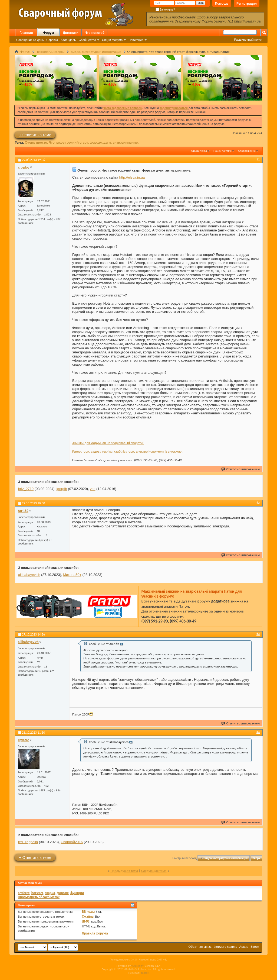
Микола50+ (72, 575)
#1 (258, 159)
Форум (48, 33)
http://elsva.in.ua (132, 177)
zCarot (145, 973)
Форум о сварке (225, 947)
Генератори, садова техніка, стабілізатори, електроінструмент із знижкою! (127, 451)
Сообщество (87, 40)
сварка (50, 893)
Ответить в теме (35, 135)
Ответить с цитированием (241, 469)
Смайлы (88, 916)
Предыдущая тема (124, 871)
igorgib (62, 489)
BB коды (88, 912)
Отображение (247, 151)
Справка (52, 40)
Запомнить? (165, 10)
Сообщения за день (30, 40)
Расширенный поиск (248, 40)
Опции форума (112, 40)
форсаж (63, 893)
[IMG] (86, 921)
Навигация (136, 40)
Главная (26, 33)
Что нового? (95, 33)
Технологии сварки (51, 52)
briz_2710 (26, 489)
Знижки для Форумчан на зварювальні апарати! (108, 443)
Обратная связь (200, 947)
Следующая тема (154, 871)
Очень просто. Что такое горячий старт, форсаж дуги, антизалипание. (82, 142)
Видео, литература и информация (96, 52)
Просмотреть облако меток (39, 897)
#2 (258, 503)
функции (77, 893)
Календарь (68, 40)
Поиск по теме (222, 151)
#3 (258, 634)
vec (93, 489)
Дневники (71, 33)
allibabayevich (29, 575)
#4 (258, 732)
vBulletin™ (138, 966)
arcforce (24, 893)
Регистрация (247, 4)
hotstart (37, 893)
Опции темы (199, 151)
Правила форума (95, 933)
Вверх (256, 858)
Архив (244, 947)
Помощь (222, 4)
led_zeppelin (28, 842)
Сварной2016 (72, 842)
